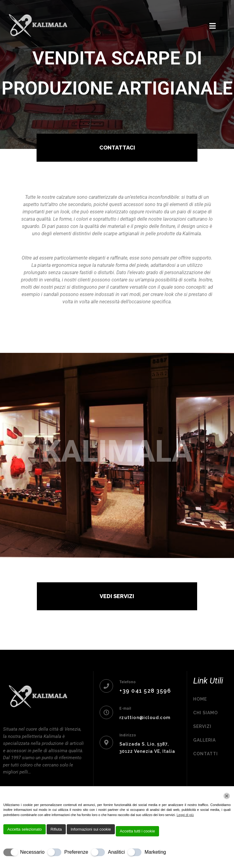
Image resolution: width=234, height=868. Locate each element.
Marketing (155, 852)
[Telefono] (106, 686)
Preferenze (76, 852)
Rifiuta (56, 829)
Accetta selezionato (25, 829)
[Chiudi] (227, 796)
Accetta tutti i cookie (137, 831)
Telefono (128, 682)
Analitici (116, 852)
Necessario (32, 852)
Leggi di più (185, 815)
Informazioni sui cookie (91, 829)
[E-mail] (106, 712)
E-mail (125, 708)
